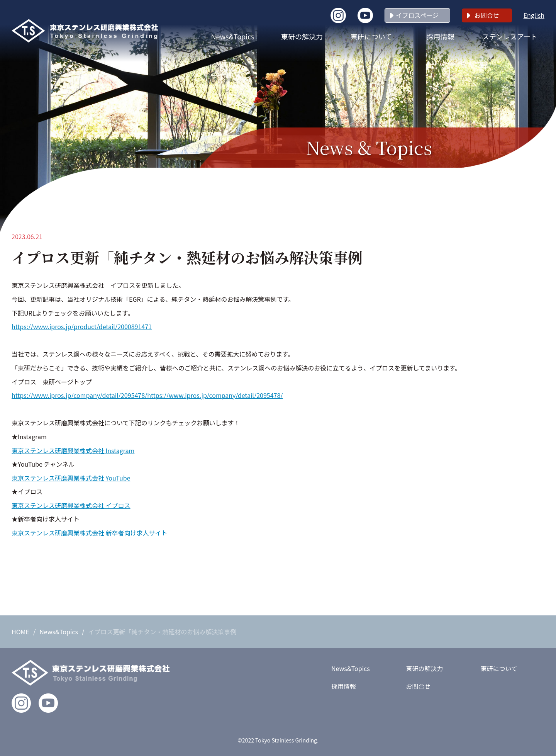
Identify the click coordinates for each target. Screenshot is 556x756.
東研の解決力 (302, 36)
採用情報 (441, 36)
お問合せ (487, 15)
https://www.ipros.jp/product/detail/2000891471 (82, 326)
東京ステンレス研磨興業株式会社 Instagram (73, 450)
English (534, 15)
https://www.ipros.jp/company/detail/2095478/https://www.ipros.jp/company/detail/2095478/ (147, 395)
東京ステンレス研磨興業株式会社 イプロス (71, 505)
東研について (371, 36)
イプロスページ (417, 15)
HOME (20, 632)
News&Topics (233, 36)
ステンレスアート (510, 36)
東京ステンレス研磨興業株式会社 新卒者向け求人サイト (90, 533)
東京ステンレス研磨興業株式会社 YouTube (71, 478)
